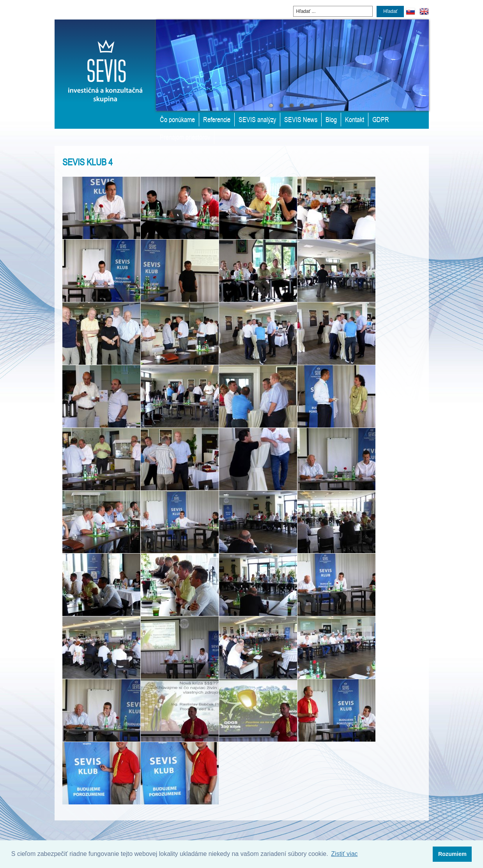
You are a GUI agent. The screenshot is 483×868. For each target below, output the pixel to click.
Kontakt (355, 119)
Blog (331, 119)
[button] (452, 854)
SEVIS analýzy (257, 119)
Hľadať (390, 11)
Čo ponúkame (177, 119)
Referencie (217, 119)
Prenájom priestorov (185, 137)
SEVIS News (301, 119)
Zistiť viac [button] (344, 854)
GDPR (381, 119)
